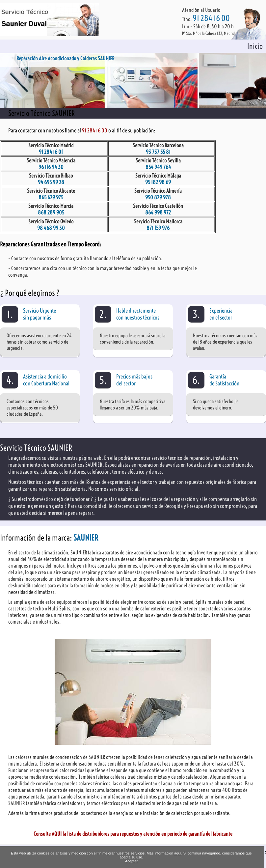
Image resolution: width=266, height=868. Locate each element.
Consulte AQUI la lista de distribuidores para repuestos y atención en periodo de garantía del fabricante (133, 834)
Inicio (255, 46)
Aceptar (131, 861)
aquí (178, 853)
